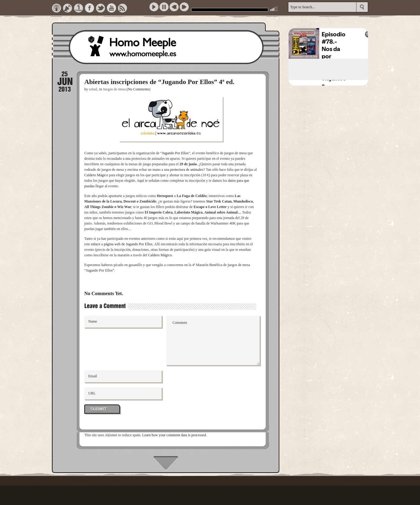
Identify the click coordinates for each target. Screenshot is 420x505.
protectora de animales (187, 170)
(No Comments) (138, 89)
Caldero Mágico (96, 175)
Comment (213, 340)
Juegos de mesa (114, 89)
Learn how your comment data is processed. (174, 435)
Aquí (141, 181)
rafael (93, 89)
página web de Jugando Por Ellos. (129, 244)
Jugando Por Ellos (175, 153)
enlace (96, 244)
